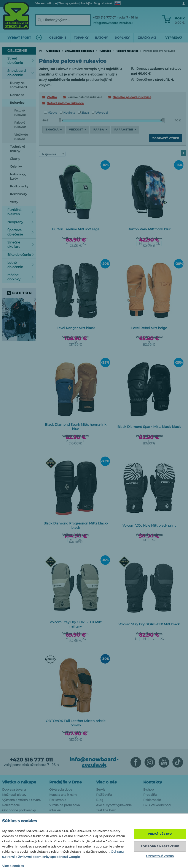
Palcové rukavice (127, 51)
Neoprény (21, 222)
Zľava (83, 113)
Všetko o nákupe (19, 782)
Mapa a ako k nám (63, 795)
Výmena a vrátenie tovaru (22, 800)
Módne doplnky (21, 277)
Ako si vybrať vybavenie (114, 805)
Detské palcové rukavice (65, 103)
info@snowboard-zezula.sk (112, 23)
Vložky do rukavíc (21, 137)
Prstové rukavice (20, 113)
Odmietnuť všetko (160, 856)
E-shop (148, 790)
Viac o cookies (13, 866)
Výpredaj (100, 113)
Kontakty (153, 782)
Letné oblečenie (21, 265)
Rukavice (105, 51)
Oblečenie (53, 51)
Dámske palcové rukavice (132, 97)
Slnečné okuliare (21, 244)
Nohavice (17, 95)
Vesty (14, 202)
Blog (100, 800)
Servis (101, 790)
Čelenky (16, 166)
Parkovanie (58, 800)
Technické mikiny (17, 149)
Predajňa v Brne (65, 782)
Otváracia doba (61, 790)
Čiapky (15, 159)
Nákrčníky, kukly (18, 176)
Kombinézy (18, 194)
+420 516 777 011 (31, 760)
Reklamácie (11, 805)
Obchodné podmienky (19, 810)
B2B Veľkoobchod (157, 805)
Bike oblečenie (21, 255)
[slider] (61, 120)
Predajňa (150, 795)
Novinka (67, 113)
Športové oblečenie (21, 232)
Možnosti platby (14, 795)
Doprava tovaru (14, 790)
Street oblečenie (21, 60)
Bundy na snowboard (18, 85)
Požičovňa (104, 795)
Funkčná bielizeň (21, 212)
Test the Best (106, 810)
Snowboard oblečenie (79, 51)
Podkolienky (19, 186)
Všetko (52, 97)
